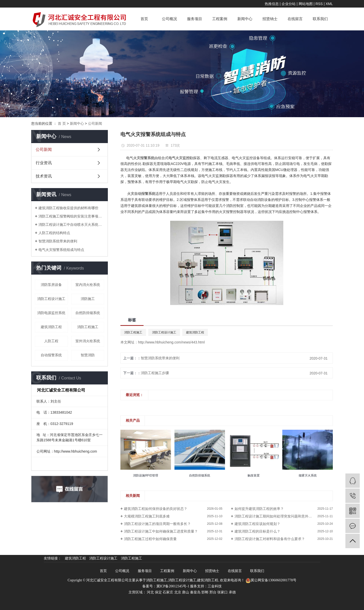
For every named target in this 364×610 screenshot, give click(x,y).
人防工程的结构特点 (54, 233)
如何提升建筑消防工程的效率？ (259, 509)
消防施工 (88, 299)
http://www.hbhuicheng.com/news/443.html (171, 342)
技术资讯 (44, 176)
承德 (232, 592)
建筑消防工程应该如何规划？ (257, 524)
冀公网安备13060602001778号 (271, 580)
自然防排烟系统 (88, 313)
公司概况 (169, 19)
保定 (158, 592)
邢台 (213, 592)
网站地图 (306, 4)
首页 (144, 19)
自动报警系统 (51, 355)
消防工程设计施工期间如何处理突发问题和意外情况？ (277, 516)
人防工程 (51, 341)
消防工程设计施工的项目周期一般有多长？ (157, 524)
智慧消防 (88, 355)
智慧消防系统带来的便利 (58, 241)
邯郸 (205, 592)
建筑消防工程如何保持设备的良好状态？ (156, 509)
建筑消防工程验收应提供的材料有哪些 (68, 208)
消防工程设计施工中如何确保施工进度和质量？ (161, 531)
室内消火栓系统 (88, 285)
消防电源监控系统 (51, 313)
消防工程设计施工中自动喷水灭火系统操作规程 (71, 225)
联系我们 (320, 19)
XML (329, 4)
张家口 (222, 592)
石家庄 (168, 592)
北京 (178, 592)
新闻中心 (245, 19)
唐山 (186, 592)
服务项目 (195, 19)
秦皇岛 (195, 592)
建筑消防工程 (51, 327)
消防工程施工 (88, 327)
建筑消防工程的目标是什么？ (257, 531)
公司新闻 (95, 123)
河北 (150, 592)
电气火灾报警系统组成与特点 (61, 250)
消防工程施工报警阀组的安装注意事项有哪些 (71, 216)
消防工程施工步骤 (155, 373)
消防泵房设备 (51, 285)
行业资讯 (44, 163)
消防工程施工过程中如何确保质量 (150, 539)
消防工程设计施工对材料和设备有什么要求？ (270, 539)
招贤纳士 (270, 19)
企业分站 (289, 4)
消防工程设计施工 (51, 299)
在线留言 (295, 19)
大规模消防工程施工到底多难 (147, 516)
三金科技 (215, 586)
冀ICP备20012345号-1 (173, 586)
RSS (319, 4)
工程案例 (220, 19)
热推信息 (272, 4)
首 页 (62, 123)
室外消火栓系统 (88, 341)
